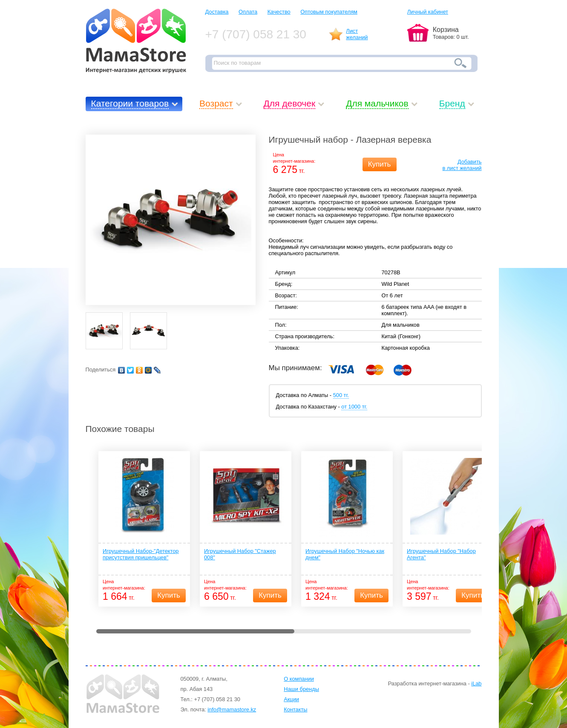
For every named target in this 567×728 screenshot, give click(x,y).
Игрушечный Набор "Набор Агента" (441, 554)
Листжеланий (357, 34)
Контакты (295, 709)
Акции (291, 699)
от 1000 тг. (354, 407)
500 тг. (341, 395)
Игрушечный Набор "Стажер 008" (240, 554)
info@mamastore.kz (232, 709)
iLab (476, 683)
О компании (299, 679)
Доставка (217, 12)
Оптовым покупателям (329, 12)
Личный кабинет (428, 12)
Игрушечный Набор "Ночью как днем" (345, 554)
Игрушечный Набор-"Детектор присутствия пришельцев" (141, 554)
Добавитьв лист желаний (462, 165)
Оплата (248, 12)
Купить (380, 164)
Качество (279, 12)
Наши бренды (301, 689)
